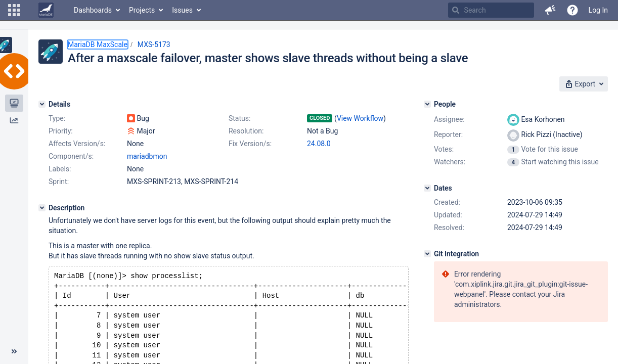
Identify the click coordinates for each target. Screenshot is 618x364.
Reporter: (448, 134)
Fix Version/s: (250, 144)
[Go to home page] (46, 10)
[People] (427, 104)
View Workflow (360, 118)
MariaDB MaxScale (98, 44)
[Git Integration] (427, 254)
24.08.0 (319, 144)
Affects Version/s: (77, 144)
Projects (142, 10)
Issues (182, 10)
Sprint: (59, 181)
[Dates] (427, 188)
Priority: (61, 131)
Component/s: (71, 156)
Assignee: (449, 119)
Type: (57, 118)
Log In (598, 10)
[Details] (42, 104)
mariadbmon (147, 156)
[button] (14, 10)
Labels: (60, 169)
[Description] (42, 208)
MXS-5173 (154, 44)
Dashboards (93, 10)
